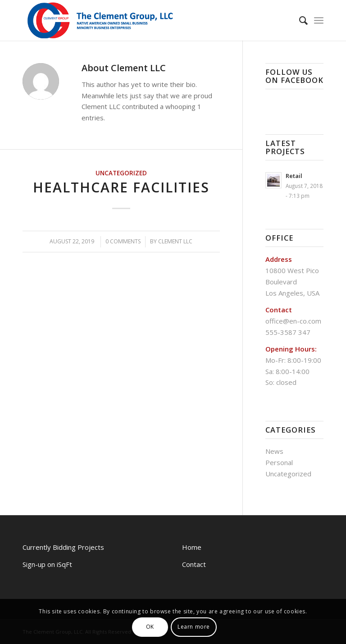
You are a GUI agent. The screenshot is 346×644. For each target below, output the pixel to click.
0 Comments (123, 241)
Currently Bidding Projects (63, 547)
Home (192, 547)
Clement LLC (175, 241)
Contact (194, 564)
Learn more (194, 627)
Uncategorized (121, 173)
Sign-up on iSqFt (47, 564)
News (274, 451)
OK (150, 627)
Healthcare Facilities (121, 187)
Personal (279, 462)
